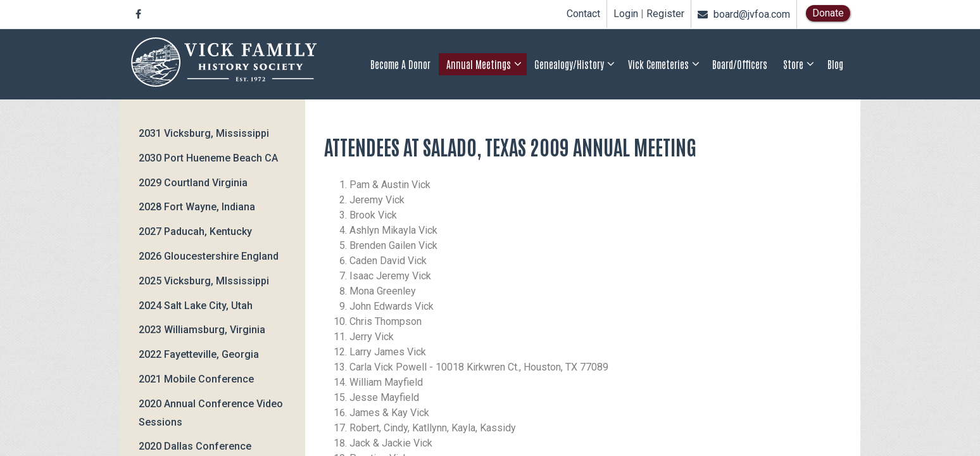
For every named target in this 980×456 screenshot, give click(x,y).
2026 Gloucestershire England (209, 256)
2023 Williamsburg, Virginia (202, 330)
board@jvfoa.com (744, 14)
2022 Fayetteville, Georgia (199, 354)
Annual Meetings (479, 64)
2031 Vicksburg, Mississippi (204, 133)
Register (665, 14)
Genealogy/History (569, 64)
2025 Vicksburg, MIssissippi (204, 281)
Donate (828, 13)
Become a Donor (400, 64)
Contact (583, 14)
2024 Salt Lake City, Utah (196, 306)
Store (793, 64)
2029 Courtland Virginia (193, 183)
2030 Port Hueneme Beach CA (208, 158)
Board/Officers (740, 64)
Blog (835, 64)
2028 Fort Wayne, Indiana (197, 207)
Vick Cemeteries (658, 64)
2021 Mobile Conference (196, 379)
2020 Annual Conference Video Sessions (211, 413)
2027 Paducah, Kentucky (195, 231)
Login (626, 14)
